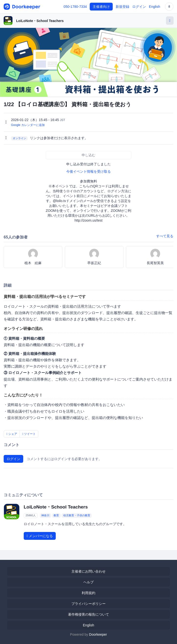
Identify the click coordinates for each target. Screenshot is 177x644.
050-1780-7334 (75, 7)
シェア (12, 434)
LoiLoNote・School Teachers (40, 21)
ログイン (139, 7)
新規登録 (122, 7)
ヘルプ (88, 582)
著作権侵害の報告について (88, 614)
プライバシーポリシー (88, 604)
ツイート (29, 434)
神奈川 (45, 516)
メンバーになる (40, 536)
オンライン (19, 138)
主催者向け (101, 7)
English (155, 7)
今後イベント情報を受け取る (88, 171)
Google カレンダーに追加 (28, 125)
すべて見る (165, 236)
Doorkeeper (98, 634)
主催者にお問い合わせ (88, 571)
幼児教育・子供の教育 (77, 516)
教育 (56, 516)
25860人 (31, 516)
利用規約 (88, 593)
